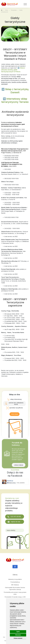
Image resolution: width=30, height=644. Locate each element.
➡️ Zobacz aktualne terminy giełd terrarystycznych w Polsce (13, 70)
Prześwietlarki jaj (15, 582)
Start (4, 637)
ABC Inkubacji (15, 585)
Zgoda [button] (18, 632)
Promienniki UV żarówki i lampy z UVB (15, 597)
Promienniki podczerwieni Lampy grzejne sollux (15, 593)
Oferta (6, 10)
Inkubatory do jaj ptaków (15, 579)
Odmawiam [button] (18, 635)
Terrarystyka (14, 10)
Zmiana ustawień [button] (18, 638)
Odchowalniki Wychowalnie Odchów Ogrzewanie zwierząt (15, 589)
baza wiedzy (11, 530)
